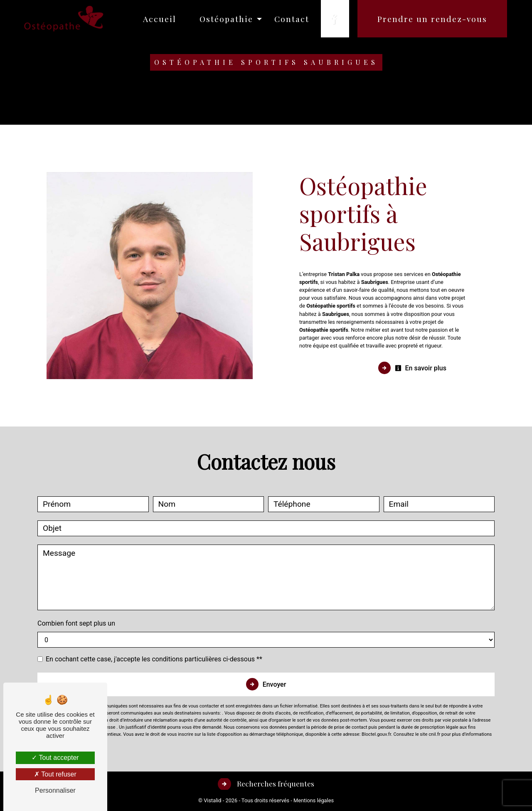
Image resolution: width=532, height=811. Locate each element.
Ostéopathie (226, 19)
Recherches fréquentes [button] (275, 783)
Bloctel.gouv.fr (376, 734)
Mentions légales (313, 800)
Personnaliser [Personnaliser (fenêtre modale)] (55, 790)
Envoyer (275, 684)
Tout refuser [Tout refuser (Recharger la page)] (55, 774)
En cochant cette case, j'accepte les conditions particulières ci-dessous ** (154, 659)
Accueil (160, 19)
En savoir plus (421, 368)
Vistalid (212, 800)
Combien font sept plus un (76, 623)
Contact (292, 19)
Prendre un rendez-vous (432, 19)
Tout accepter (55, 758)
